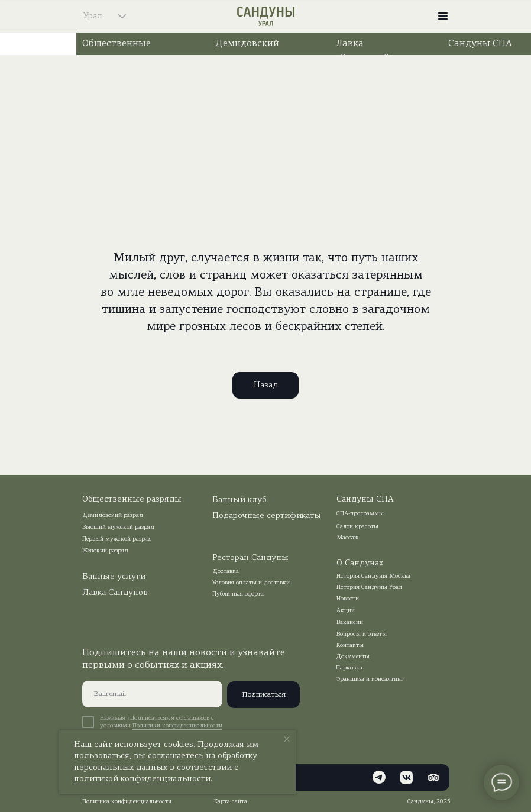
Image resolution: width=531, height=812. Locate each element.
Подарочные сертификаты (267, 516)
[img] (408, 16)
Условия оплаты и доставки (251, 583)
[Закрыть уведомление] (287, 739)
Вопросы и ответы (362, 634)
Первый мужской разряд (117, 539)
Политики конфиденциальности (177, 726)
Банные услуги (114, 577)
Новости (348, 599)
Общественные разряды (132, 499)
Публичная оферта (238, 594)
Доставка (226, 572)
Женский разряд (105, 551)
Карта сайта (231, 802)
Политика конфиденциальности (127, 802)
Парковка (349, 668)
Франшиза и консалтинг (370, 679)
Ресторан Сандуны (250, 558)
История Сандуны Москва (373, 576)
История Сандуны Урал (369, 588)
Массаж (347, 538)
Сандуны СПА (480, 44)
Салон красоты (357, 527)
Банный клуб (239, 500)
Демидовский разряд (113, 515)
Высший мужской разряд (118, 527)
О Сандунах (360, 563)
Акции (346, 611)
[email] (152, 694)
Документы (353, 657)
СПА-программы (360, 514)
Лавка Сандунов (115, 593)
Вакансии (350, 622)
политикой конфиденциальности (142, 779)
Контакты (350, 646)
